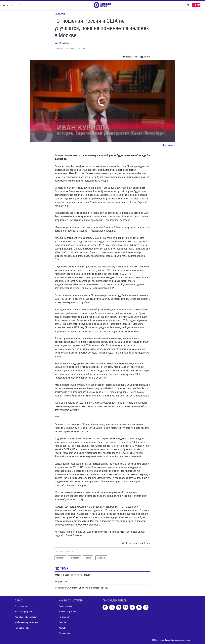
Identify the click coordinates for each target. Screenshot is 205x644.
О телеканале (21, 606)
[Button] (130, 57)
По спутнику (64, 617)
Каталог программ (24, 611)
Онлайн (62, 622)
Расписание (64, 633)
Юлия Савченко (62, 43)
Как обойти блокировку (26, 617)
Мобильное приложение (26, 622)
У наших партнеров (68, 611)
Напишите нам (22, 628)
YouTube (63, 628)
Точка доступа (66, 606)
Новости (60, 14)
